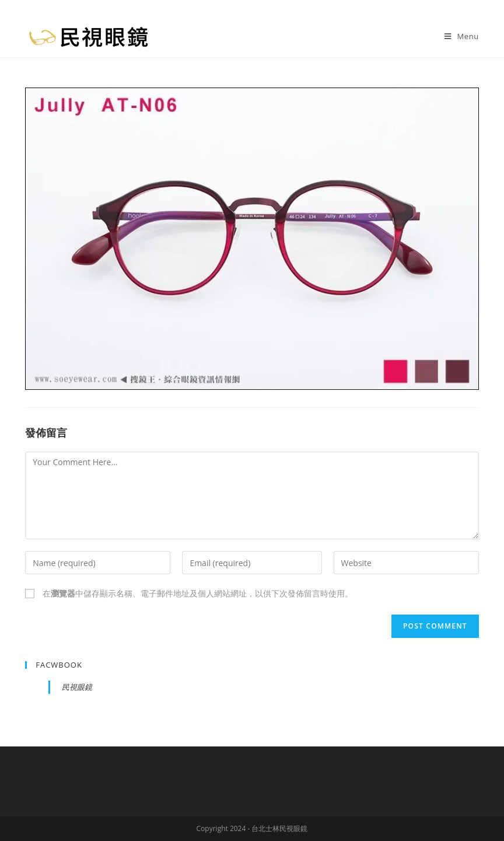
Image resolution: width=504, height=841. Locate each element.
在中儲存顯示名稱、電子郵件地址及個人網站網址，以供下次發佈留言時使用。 (198, 593)
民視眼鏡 (77, 687)
